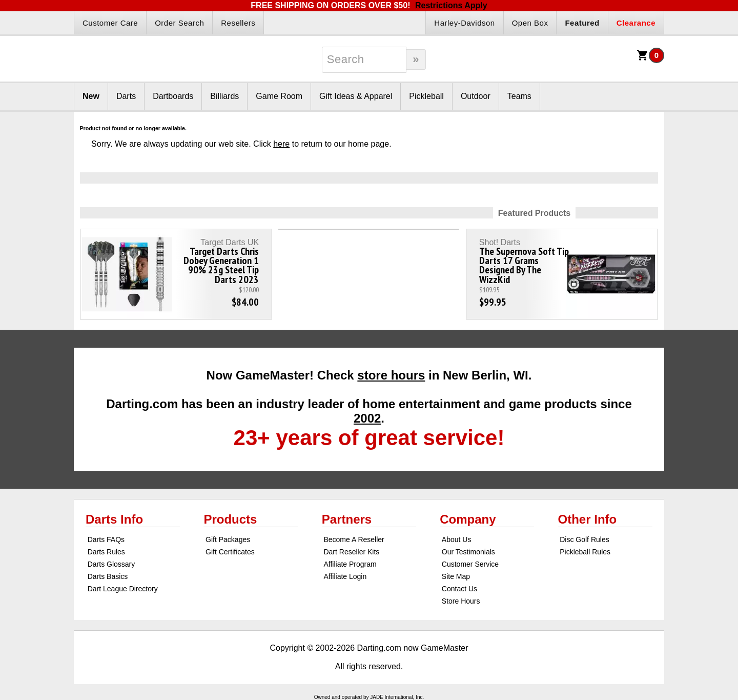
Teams (519, 96)
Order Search (179, 23)
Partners (347, 519)
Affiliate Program (350, 564)
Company (468, 519)
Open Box (530, 23)
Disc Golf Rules (584, 539)
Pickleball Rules (585, 552)
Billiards (224, 96)
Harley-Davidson (464, 23)
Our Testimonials (468, 552)
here (281, 144)
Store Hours (461, 601)
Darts (126, 96)
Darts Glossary (111, 564)
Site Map (456, 576)
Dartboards (173, 96)
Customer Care (110, 23)
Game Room (279, 96)
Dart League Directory (123, 589)
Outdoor (476, 96)
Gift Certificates (230, 552)
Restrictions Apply (451, 5)
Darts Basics (108, 576)
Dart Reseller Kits (351, 552)
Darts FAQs (106, 539)
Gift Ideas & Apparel (356, 96)
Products (230, 519)
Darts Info (114, 519)
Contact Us (459, 589)
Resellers (238, 23)
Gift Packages (228, 539)
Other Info (588, 519)
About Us (457, 539)
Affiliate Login (345, 576)
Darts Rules (106, 552)
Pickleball (426, 96)
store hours (391, 375)
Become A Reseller (354, 539)
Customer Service (470, 564)
